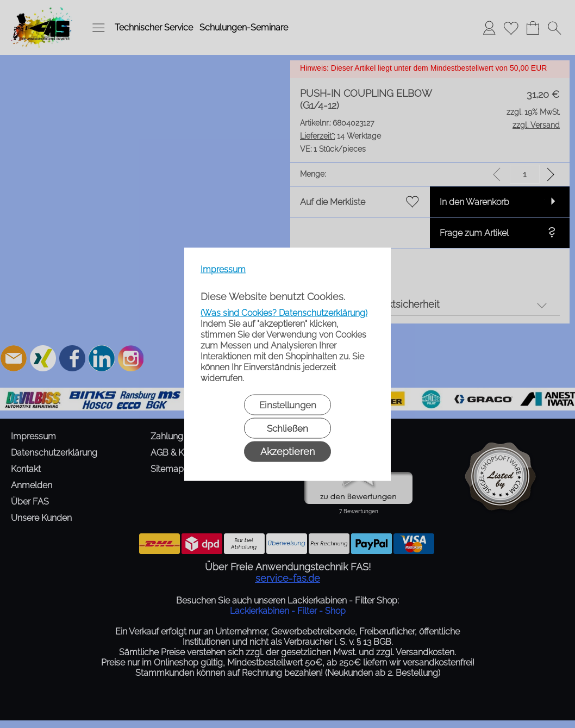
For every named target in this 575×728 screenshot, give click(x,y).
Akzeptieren (287, 451)
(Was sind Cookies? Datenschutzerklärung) (284, 312)
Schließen (287, 428)
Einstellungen (288, 405)
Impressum (223, 269)
